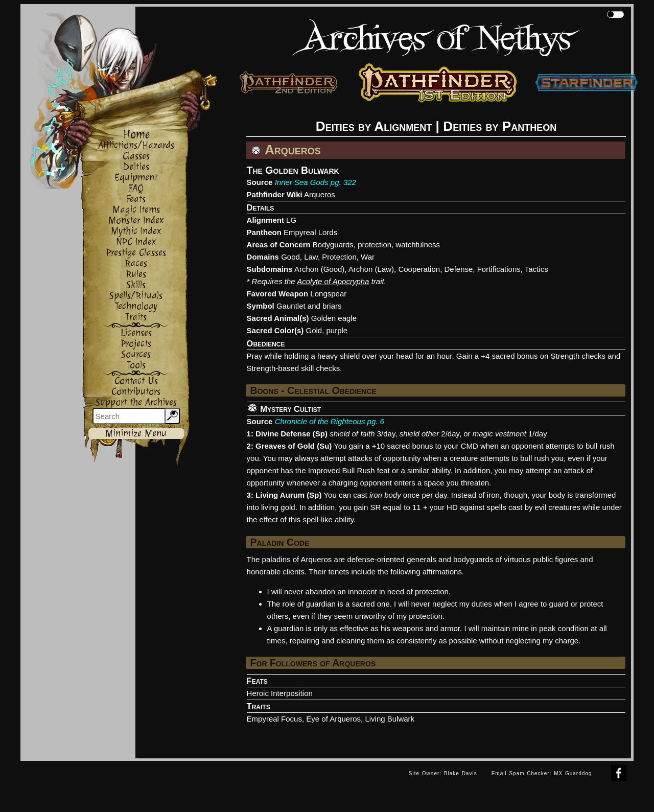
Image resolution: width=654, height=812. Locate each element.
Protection (339, 257)
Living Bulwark (390, 719)
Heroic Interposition (280, 693)
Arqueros (320, 194)
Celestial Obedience (332, 390)
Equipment (136, 178)
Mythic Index (136, 231)
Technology (136, 306)
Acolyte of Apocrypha (333, 281)
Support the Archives (136, 402)
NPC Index (136, 242)
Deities (136, 167)
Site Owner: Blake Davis (443, 773)
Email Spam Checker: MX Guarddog (542, 773)
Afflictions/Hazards (136, 145)
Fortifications (499, 269)
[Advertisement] (211, 784)
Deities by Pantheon (500, 126)
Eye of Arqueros (333, 719)
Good (290, 257)
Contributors (136, 392)
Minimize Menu (136, 434)
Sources (136, 354)
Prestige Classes (136, 253)
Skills (136, 285)
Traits (136, 317)
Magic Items (136, 210)
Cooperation (419, 269)
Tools (136, 365)
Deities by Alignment (374, 126)
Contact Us (136, 381)
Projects (136, 344)
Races (136, 263)
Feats (136, 199)
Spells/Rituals (136, 296)
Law (311, 257)
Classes (136, 156)
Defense (458, 269)
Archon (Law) (371, 269)
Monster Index (136, 221)
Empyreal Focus (274, 719)
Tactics (536, 269)
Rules (136, 274)
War (368, 257)
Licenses (136, 333)
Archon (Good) (319, 269)
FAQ (136, 188)
